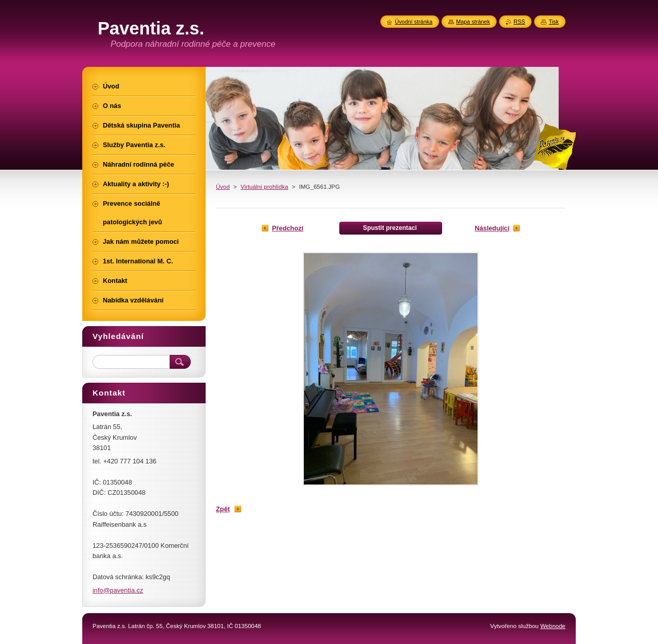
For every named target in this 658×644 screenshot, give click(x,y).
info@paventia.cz (118, 590)
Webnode (553, 626)
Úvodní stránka (414, 22)
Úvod (223, 187)
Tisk (554, 22)
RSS (519, 22)
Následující (492, 228)
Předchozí (288, 228)
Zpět (223, 509)
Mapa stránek (473, 22)
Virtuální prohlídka (264, 187)
